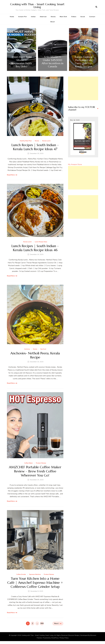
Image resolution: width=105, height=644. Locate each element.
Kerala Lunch (46, 141)
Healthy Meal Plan (26, 141)
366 (42, 623)
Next (56, 623)
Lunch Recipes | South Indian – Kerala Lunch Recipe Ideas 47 (35, 147)
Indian (33, 17)
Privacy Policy (64, 638)
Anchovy (27, 349)
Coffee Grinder (21, 574)
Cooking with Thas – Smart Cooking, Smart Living (37, 6)
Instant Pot (23, 17)
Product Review (41, 463)
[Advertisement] (83, 88)
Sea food (43, 349)
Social (83, 17)
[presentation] (9, 49)
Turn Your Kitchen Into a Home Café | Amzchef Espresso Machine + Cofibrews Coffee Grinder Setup (35, 583)
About (53, 22)
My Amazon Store (75, 164)
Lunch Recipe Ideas (41, 242)
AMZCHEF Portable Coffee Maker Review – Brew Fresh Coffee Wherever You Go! (35, 471)
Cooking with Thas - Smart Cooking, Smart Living (37, 635)
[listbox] (53, 49)
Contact (92, 17)
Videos (74, 17)
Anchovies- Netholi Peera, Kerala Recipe (35, 355)
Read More (11, 175)
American (43, 17)
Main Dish (63, 17)
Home (12, 17)
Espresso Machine (35, 574)
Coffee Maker (28, 463)
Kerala (53, 17)
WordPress (55, 638)
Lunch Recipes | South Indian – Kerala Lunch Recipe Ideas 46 (35, 248)
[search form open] (96, 7)
